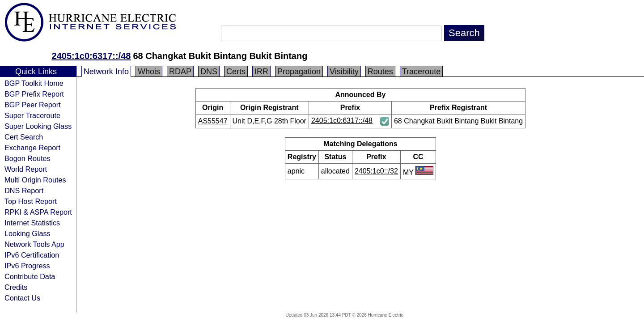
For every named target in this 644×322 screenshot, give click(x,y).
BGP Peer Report (33, 105)
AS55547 (213, 121)
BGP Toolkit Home (34, 83)
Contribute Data (30, 276)
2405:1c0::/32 (376, 171)
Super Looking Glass (38, 126)
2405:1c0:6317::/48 (91, 56)
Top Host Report (31, 201)
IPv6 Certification (32, 255)
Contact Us (22, 298)
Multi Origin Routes (35, 180)
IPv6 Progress (27, 266)
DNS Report (24, 191)
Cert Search (24, 137)
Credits (16, 287)
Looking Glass (28, 233)
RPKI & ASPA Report (38, 212)
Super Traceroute (32, 115)
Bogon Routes (28, 158)
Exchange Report (32, 148)
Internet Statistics (32, 223)
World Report (26, 169)
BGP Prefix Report (34, 94)
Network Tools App (34, 244)
